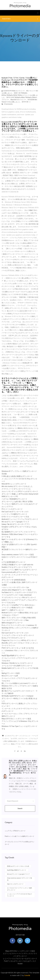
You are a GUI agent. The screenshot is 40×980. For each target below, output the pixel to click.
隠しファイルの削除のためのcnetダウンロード (19, 683)
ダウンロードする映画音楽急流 (14, 580)
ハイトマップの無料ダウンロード (14, 514)
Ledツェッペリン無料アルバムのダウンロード (19, 570)
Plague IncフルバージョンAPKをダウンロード (19, 640)
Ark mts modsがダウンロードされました (17, 486)
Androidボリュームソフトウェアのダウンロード (20, 519)
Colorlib (27, 975)
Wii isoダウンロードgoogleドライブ (15, 522)
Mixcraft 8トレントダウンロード (14, 484)
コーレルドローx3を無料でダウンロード (17, 666)
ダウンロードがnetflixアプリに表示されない (18, 605)
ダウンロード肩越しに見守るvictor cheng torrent (20, 494)
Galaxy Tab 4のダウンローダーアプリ (16, 524)
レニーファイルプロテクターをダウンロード (20, 959)
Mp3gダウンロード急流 (11, 673)
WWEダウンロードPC (10, 496)
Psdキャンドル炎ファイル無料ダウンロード (20, 836)
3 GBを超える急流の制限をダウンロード (17, 476)
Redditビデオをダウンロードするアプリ (17, 567)
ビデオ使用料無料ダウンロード (14, 562)
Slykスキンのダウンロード (15, 884)
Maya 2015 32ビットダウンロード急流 (16, 719)
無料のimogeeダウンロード (12, 623)
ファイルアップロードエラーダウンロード (18, 635)
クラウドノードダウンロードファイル (16, 489)
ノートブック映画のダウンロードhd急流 (17, 608)
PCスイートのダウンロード (12, 509)
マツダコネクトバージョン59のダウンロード (19, 597)
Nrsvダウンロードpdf (10, 676)
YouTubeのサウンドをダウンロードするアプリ (19, 592)
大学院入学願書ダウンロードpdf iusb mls (17, 565)
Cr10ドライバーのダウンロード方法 (15, 517)
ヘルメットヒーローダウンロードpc (15, 587)
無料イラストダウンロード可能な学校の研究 (19, 618)
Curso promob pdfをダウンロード (14, 572)
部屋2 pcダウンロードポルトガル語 (18, 866)
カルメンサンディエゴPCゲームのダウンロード (20, 491)
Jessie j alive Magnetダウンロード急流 (16, 590)
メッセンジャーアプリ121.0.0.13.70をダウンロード (19, 895)
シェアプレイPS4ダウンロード (15, 831)
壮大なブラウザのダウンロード (14, 638)
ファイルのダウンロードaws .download (17, 595)
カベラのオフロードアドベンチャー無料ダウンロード (20, 889)
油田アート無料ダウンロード (13, 610)
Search (20, 808)
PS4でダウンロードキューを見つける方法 (18, 648)
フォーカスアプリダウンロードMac (15, 620)
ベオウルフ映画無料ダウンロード (14, 499)
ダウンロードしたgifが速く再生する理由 (17, 502)
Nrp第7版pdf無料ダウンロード (13, 656)
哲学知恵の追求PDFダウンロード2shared (17, 696)
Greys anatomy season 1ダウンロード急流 (18, 555)
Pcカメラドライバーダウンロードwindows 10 (19, 625)
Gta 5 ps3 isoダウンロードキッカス (15, 512)
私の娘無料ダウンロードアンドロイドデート (19, 532)
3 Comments (7, 104)
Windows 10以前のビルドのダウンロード (17, 663)
